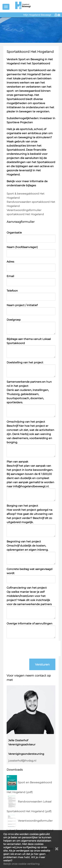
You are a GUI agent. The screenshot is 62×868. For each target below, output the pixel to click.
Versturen (42, 665)
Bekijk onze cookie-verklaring (21, 864)
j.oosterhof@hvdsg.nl (22, 761)
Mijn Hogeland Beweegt (37, 15)
